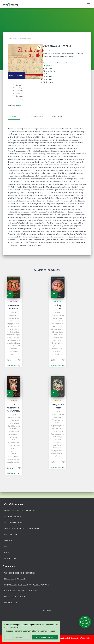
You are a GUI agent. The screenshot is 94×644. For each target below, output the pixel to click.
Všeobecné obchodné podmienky (20, 573)
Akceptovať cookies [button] (45, 637)
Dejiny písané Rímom (58, 406)
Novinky (8, 541)
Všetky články (11, 535)
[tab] (16, 117)
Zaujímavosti (10, 558)
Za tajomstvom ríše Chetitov (14, 407)
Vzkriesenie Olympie (14, 306)
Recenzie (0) (56, 117)
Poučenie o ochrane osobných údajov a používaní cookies (30, 631)
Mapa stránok (11, 603)
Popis (14, 117)
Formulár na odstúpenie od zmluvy (21, 591)
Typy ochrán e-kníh (13, 523)
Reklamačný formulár (15, 597)
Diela (7, 552)
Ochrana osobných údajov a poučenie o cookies (27, 585)
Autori (7, 547)
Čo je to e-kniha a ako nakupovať (20, 511)
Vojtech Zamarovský (14, 365)
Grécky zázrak (58, 306)
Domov (10, 39)
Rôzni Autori (47, 51)
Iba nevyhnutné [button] (18, 637)
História (16, 39)
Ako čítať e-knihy (12, 517)
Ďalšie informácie (35, 117)
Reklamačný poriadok (15, 579)
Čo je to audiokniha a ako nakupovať (22, 529)
